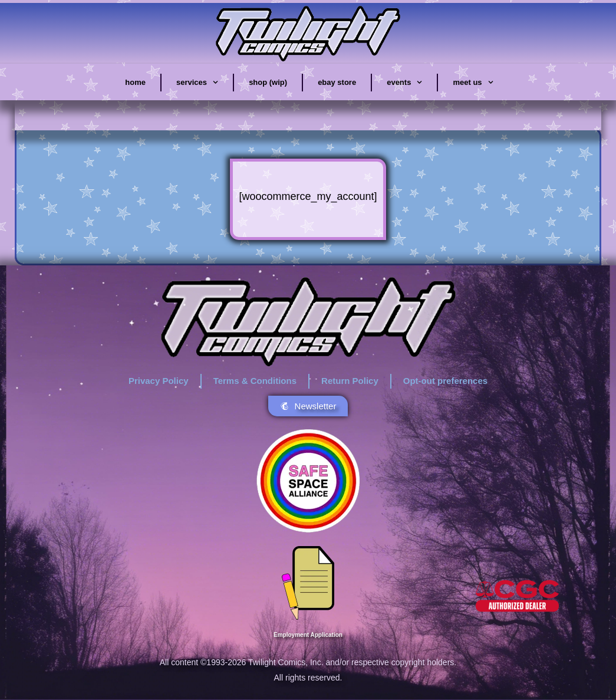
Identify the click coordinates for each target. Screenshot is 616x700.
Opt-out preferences (445, 381)
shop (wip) (268, 82)
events (404, 83)
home (135, 82)
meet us (473, 83)
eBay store (337, 82)
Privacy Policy (159, 381)
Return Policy (350, 381)
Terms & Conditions (255, 381)
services (197, 83)
